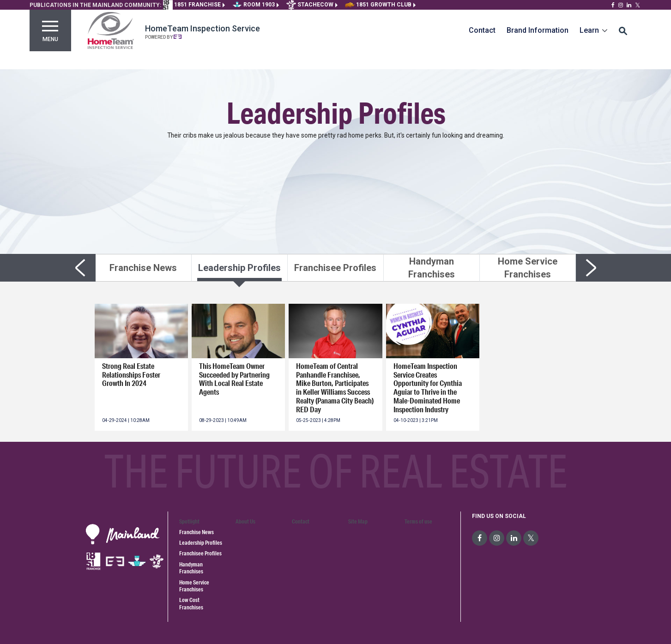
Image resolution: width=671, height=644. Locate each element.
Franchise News (196, 532)
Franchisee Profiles (200, 553)
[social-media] (480, 538)
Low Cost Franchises (191, 603)
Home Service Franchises (194, 586)
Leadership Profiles (201, 543)
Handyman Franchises (191, 568)
